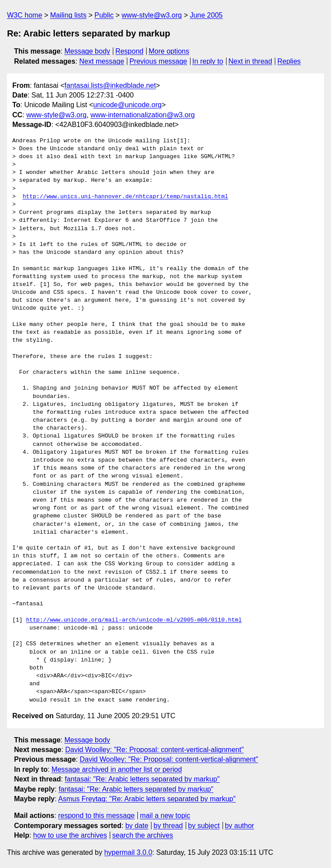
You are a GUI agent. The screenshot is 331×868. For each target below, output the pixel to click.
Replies (289, 61)
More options (169, 51)
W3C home (25, 15)
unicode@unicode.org (127, 105)
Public (104, 15)
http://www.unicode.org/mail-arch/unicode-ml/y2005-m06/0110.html (134, 620)
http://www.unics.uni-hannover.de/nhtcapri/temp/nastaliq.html (125, 197)
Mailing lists (68, 15)
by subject (204, 826)
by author (239, 826)
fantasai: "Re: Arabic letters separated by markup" (142, 779)
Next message (102, 61)
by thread (168, 826)
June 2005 (206, 15)
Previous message (158, 61)
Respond (130, 51)
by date (137, 826)
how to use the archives (70, 835)
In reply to (208, 61)
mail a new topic (165, 816)
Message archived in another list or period (117, 769)
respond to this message (96, 816)
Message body (87, 51)
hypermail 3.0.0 (128, 852)
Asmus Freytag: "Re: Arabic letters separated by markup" (147, 799)
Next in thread (250, 61)
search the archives (143, 835)
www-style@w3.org (152, 15)
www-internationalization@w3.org (143, 115)
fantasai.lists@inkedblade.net (110, 85)
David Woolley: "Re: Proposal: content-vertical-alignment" (155, 750)
